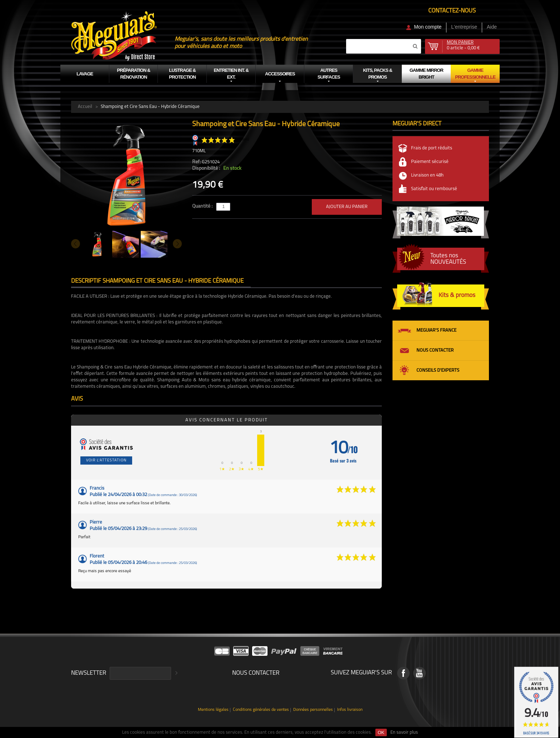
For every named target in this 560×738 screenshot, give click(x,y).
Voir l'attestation (106, 460)
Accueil (85, 107)
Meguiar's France (436, 330)
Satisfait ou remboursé (434, 189)
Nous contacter (435, 350)
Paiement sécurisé (430, 162)
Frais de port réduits (432, 148)
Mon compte (428, 27)
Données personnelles (313, 710)
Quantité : (203, 206)
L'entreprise (464, 27)
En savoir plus (404, 732)
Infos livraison (350, 710)
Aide (492, 27)
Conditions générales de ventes (261, 710)
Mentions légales (213, 710)
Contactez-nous (452, 11)
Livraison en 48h (427, 175)
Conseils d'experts (438, 370)
